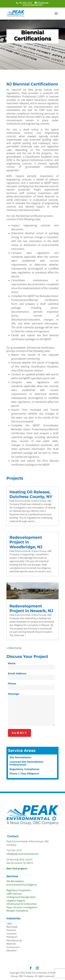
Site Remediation (20, 757)
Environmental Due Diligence (22, 885)
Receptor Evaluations (17, 911)
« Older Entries (14, 648)
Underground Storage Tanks (21, 897)
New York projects (17, 868)
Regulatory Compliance (24, 769)
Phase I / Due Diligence (24, 774)
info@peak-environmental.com (22, 854)
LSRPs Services (14, 894)
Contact (13, 836)
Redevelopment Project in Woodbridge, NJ (26, 542)
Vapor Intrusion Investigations (22, 907)
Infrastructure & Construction (22, 904)
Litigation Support (16, 900)
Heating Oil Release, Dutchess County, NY (31, 494)
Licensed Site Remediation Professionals (26, 763)
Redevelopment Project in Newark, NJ (31, 608)
